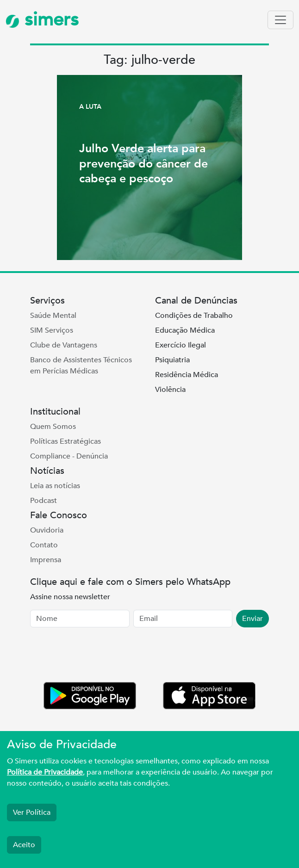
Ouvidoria (47, 530)
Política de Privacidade (45, 772)
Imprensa (46, 560)
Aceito (24, 845)
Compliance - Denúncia (69, 456)
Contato (44, 545)
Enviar (252, 619)
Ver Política (32, 812)
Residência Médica (187, 375)
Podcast (44, 501)
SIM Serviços (52, 330)
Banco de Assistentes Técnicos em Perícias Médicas (81, 366)
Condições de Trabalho (194, 316)
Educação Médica (185, 330)
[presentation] (100, 657)
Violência (170, 390)
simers (42, 20)
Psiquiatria (172, 360)
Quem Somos (53, 427)
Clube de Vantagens (64, 345)
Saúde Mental (53, 316)
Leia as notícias (55, 486)
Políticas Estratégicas (65, 441)
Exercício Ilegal (181, 345)
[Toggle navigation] (280, 20)
